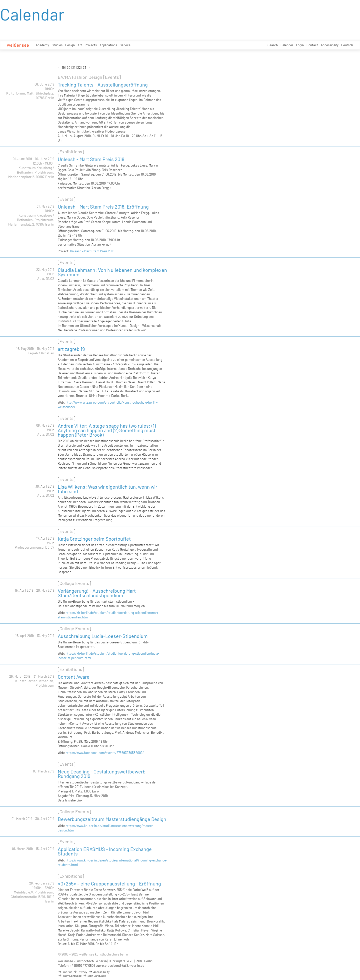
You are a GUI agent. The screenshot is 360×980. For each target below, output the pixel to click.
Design (70, 45)
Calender (287, 45)
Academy (42, 45)
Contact (312, 45)
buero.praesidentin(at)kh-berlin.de (120, 965)
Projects (91, 45)
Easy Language (70, 975)
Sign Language (94, 975)
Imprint (65, 972)
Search (273, 45)
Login (300, 45)
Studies (57, 45)
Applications (108, 45)
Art (80, 45)
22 (79, 68)
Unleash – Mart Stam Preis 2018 (92, 251)
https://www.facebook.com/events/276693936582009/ (105, 753)
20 (69, 68)
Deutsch (347, 45)
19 (64, 68)
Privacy (80, 972)
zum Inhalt (0, 0)
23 (85, 68)
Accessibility (330, 45)
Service (125, 45)
